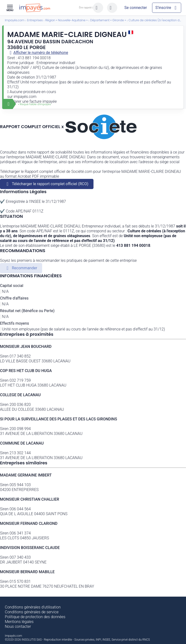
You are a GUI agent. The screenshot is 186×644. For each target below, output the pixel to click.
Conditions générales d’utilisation (33, 607)
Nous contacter (18, 626)
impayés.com (25, 97)
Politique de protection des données (35, 617)
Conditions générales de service (32, 612)
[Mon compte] (136, 8)
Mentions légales (19, 622)
